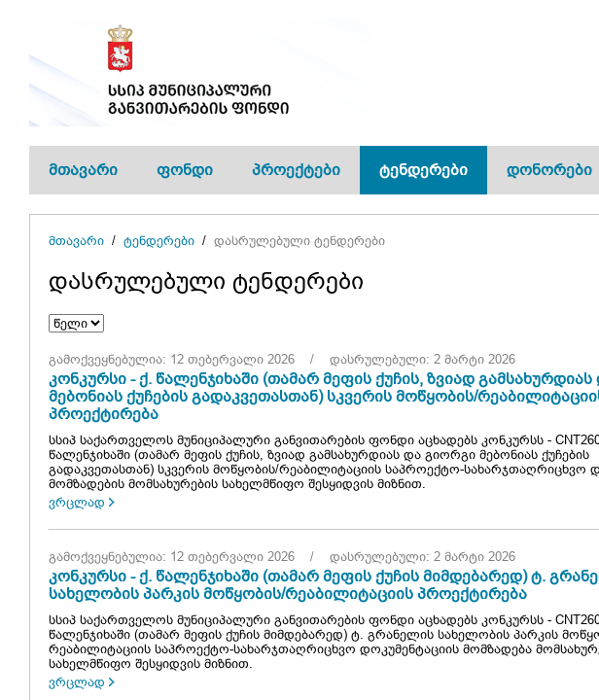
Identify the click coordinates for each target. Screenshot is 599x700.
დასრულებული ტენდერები (299, 241)
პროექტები (296, 170)
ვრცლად (77, 502)
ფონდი (185, 170)
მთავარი (83, 170)
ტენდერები (423, 170)
